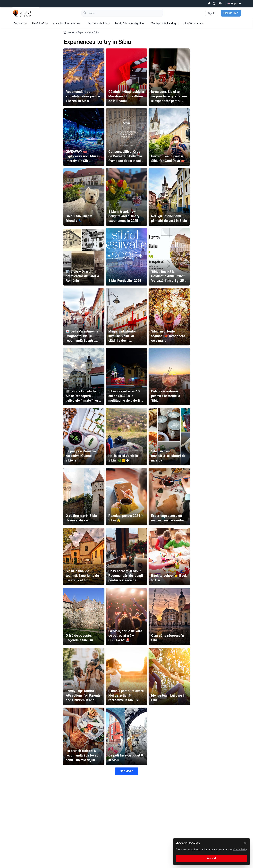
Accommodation (98, 23)
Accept (211, 858)
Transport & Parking (165, 23)
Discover (20, 23)
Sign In (211, 13)
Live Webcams (194, 23)
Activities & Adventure (68, 23)
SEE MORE (127, 771)
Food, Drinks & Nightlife (131, 23)
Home (71, 32)
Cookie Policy (240, 850)
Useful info (40, 23)
